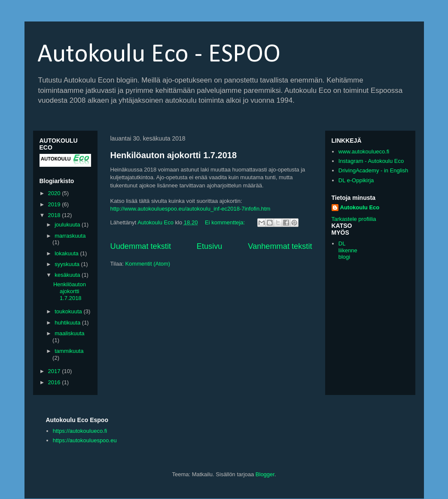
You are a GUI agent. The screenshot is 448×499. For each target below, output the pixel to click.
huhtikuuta (68, 323)
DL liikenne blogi (348, 250)
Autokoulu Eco (360, 207)
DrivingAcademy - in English (373, 170)
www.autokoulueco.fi (364, 152)
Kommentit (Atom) (148, 264)
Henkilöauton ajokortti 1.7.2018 (174, 155)
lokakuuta (67, 253)
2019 (55, 204)
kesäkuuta (68, 275)
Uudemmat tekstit (141, 246)
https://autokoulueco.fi (80, 431)
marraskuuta (70, 236)
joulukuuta (68, 225)
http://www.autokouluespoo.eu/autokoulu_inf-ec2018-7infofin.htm (190, 209)
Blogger (265, 474)
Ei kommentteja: (226, 222)
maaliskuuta (69, 333)
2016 (55, 382)
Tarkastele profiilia (354, 219)
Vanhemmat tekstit (280, 246)
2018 (55, 215)
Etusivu (210, 246)
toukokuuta (69, 311)
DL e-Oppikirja (356, 180)
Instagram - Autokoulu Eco (371, 161)
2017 (55, 371)
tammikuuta (69, 351)
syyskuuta (68, 264)
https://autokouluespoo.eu (85, 440)
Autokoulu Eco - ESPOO (159, 55)
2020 (55, 193)
